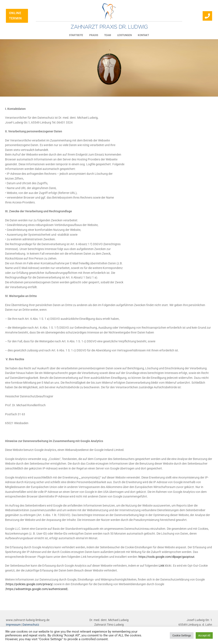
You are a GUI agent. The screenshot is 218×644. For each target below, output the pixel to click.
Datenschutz (31, 625)
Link (161, 566)
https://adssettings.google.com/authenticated (37, 589)
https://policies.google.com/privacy (29, 584)
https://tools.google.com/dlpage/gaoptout (166, 557)
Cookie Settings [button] (182, 635)
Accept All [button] (204, 635)
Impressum (13, 625)
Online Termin (15, 16)
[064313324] (207, 16)
